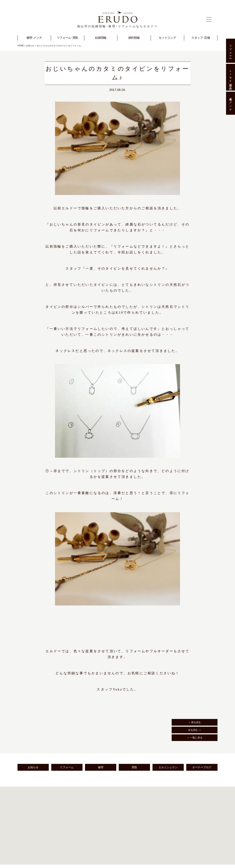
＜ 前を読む (195, 722)
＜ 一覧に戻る (195, 738)
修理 (101, 767)
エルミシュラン (168, 767)
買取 (134, 767)
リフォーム (67, 767)
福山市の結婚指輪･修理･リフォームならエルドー (118, 26)
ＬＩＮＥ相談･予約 (231, 77)
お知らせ (30, 46)
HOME (21, 46)
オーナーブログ (202, 767)
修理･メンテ (231, 103)
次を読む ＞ (195, 730)
